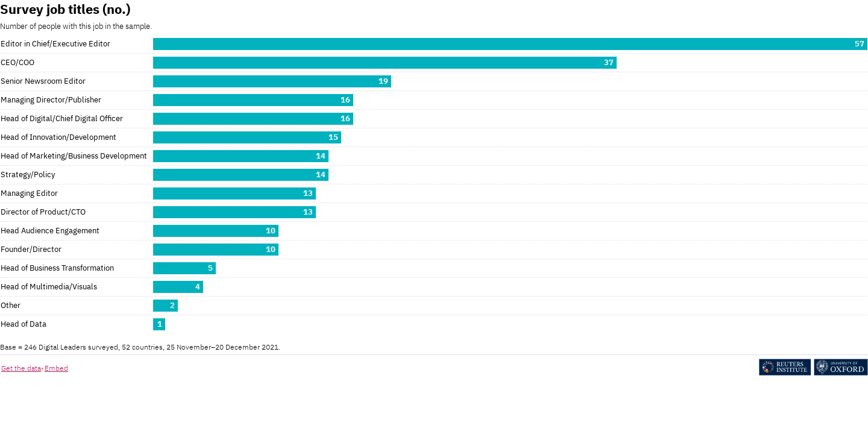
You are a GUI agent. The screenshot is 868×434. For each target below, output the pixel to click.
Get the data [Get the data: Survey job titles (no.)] (21, 368)
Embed (56, 368)
